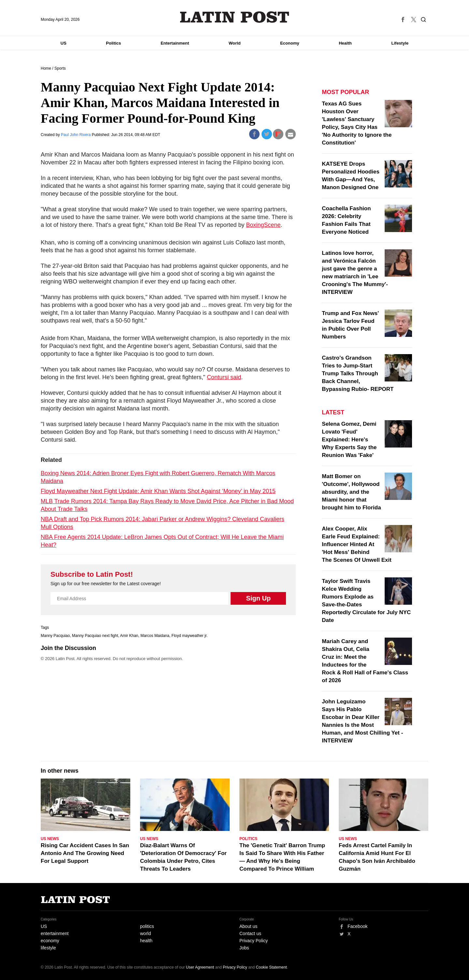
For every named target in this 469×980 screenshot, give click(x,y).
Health (345, 43)
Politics (113, 43)
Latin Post (235, 17)
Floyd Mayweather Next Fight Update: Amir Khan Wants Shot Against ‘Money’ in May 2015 (158, 491)
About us (248, 926)
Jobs (244, 948)
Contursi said (224, 377)
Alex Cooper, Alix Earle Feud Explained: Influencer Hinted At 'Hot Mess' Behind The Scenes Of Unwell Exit (357, 544)
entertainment (55, 933)
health (146, 941)
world (145, 933)
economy (50, 941)
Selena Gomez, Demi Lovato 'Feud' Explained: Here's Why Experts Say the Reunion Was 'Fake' (349, 440)
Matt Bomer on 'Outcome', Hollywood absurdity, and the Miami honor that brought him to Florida (351, 492)
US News (50, 839)
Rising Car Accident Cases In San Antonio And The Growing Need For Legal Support (85, 853)
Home (46, 68)
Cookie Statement (271, 967)
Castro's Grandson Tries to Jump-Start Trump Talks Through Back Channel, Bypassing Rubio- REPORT (358, 373)
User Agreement (200, 967)
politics (147, 926)
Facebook (357, 926)
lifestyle (48, 948)
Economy (290, 43)
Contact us (250, 933)
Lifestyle (400, 43)
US (64, 43)
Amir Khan (129, 636)
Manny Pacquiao (55, 636)
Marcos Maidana (155, 636)
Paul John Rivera (76, 135)
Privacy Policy (254, 941)
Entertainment (175, 43)
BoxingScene (263, 225)
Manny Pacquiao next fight (95, 636)
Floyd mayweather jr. (190, 636)
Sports (60, 68)
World (235, 43)
